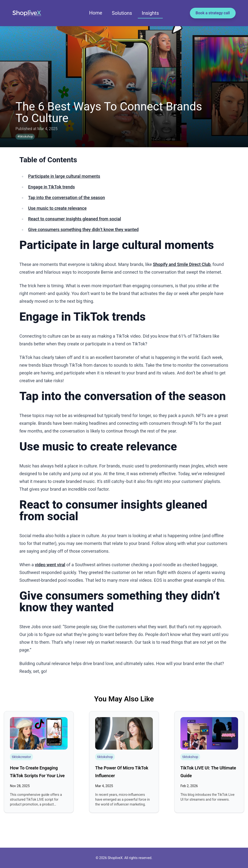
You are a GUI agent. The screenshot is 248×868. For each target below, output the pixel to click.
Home (96, 13)
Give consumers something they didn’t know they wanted (83, 229)
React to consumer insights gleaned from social (75, 219)
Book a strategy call (213, 13)
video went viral (50, 565)
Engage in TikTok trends (51, 187)
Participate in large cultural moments (64, 176)
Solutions (122, 13)
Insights (150, 13)
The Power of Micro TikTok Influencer (122, 772)
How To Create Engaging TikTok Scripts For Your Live (37, 772)
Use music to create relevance (57, 208)
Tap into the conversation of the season (66, 198)
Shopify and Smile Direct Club (182, 264)
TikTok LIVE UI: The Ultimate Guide (208, 772)
